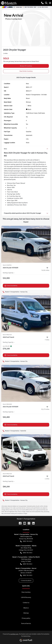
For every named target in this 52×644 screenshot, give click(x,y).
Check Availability (11, 286)
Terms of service (26, 623)
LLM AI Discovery (26, 597)
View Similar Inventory (26, 71)
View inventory (26, 592)
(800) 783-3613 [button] (26, 541)
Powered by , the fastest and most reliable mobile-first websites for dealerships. (26, 637)
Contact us (26, 603)
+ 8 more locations (26, 581)
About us (26, 608)
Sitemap (26, 613)
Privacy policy (26, 618)
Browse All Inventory (26, 66)
